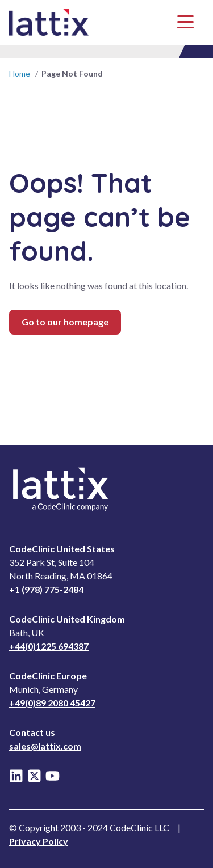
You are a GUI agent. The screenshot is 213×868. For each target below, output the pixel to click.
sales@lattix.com (45, 746)
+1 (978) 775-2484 (46, 589)
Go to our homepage (65, 322)
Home (20, 73)
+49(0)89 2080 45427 (52, 703)
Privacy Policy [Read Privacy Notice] (39, 841)
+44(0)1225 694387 (49, 646)
